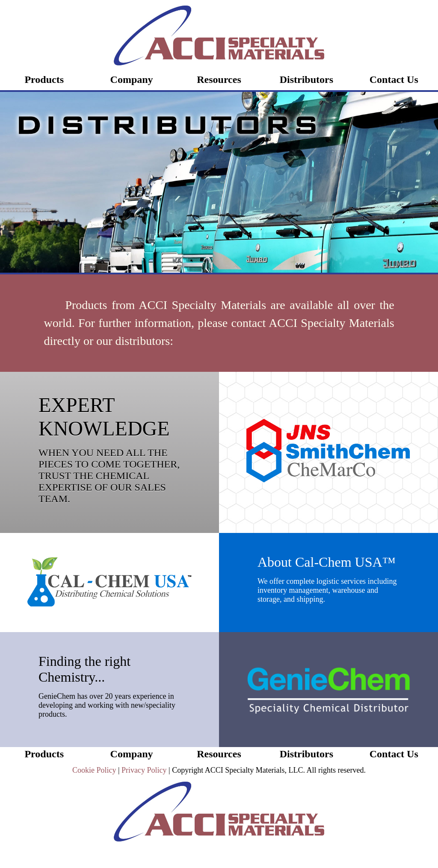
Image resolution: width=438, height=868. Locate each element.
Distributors (306, 79)
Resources (219, 79)
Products (44, 79)
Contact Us (394, 79)
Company (132, 79)
